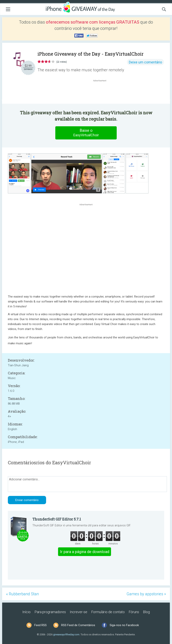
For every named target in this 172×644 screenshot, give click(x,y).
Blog (146, 612)
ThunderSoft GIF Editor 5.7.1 (57, 519)
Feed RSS (40, 625)
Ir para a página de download (85, 552)
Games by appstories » (146, 594)
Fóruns (134, 612)
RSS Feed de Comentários (78, 625)
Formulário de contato (108, 612)
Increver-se (79, 612)
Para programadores (50, 612)
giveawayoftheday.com (66, 634)
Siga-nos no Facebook (124, 625)
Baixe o (86, 133)
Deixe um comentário (145, 62)
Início (26, 612)
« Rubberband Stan (22, 594)
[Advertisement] (102, 92)
